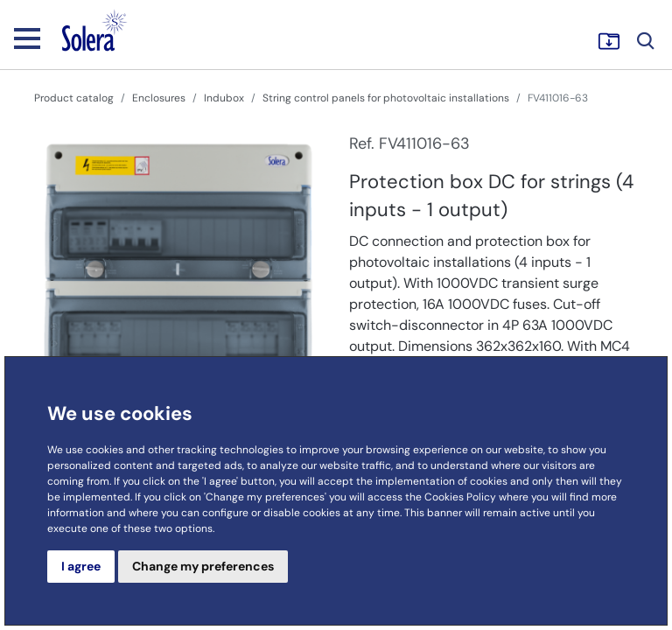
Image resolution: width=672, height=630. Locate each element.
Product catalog (74, 98)
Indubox (224, 98)
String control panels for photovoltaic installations (386, 98)
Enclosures (159, 98)
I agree (81, 566)
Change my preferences (203, 566)
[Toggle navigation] (27, 38)
